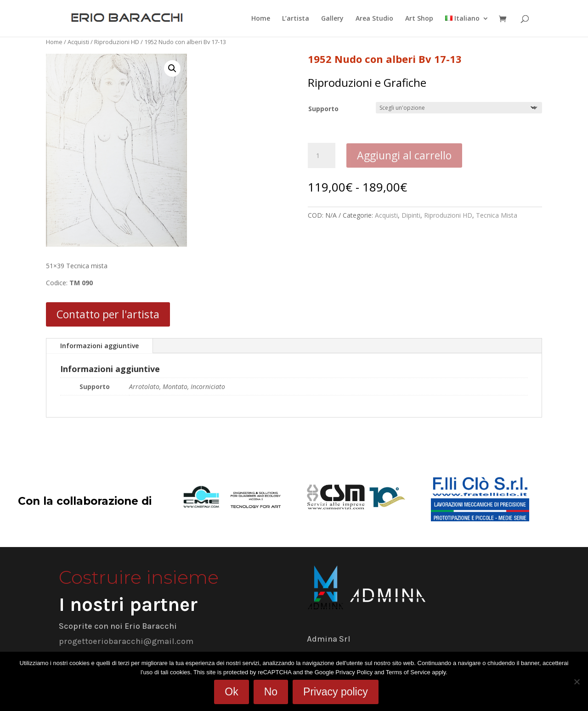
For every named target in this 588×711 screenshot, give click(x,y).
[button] (172, 68)
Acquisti (78, 42)
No (271, 692)
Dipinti (411, 215)
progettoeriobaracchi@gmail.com (126, 641)
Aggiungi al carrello (404, 155)
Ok (231, 692)
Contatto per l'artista (108, 314)
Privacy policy (336, 692)
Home (261, 19)
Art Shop (419, 19)
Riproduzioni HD (117, 42)
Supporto (323, 109)
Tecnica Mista (497, 215)
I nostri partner (128, 604)
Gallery (332, 19)
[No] (577, 682)
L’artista (296, 19)
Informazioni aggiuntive (99, 346)
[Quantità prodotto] (322, 156)
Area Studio (374, 19)
